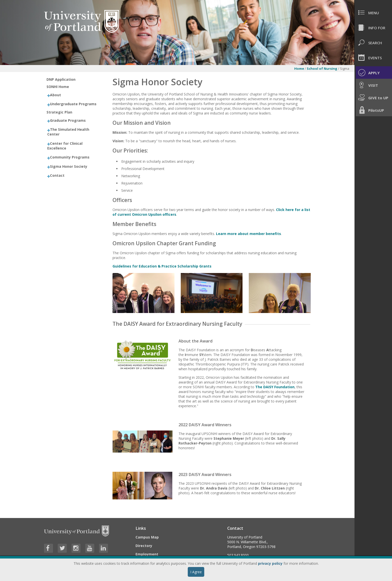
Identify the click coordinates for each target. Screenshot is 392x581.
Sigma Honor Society (69, 166)
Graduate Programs (68, 120)
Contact (57, 175)
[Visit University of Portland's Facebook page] (48, 548)
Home (299, 68)
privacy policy (270, 563)
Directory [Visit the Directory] (144, 546)
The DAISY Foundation (275, 387)
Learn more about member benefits (248, 234)
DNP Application (61, 79)
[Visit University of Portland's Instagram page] (76, 548)
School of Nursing (322, 68)
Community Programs (70, 157)
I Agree (196, 572)
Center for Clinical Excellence (65, 146)
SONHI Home (58, 87)
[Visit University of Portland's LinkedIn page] (103, 548)
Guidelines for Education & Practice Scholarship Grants (162, 266)
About (55, 95)
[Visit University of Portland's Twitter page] (62, 548)
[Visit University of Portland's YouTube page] (90, 548)
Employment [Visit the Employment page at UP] (147, 554)
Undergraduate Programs (73, 104)
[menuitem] (373, 12)
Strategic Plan (59, 112)
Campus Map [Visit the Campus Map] (147, 537)
